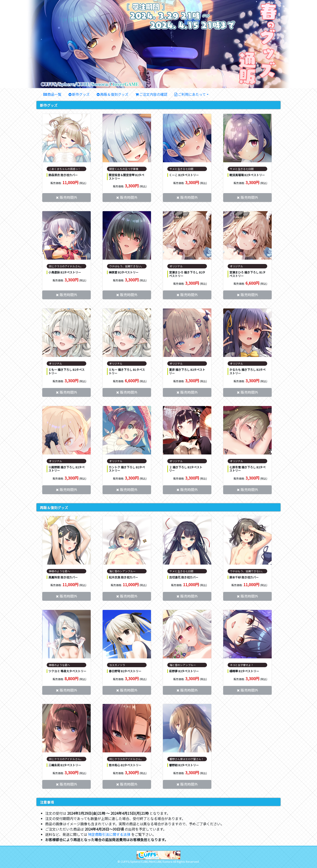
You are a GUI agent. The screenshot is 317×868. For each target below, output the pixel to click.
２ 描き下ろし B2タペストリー (186, 469)
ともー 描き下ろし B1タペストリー (127, 371)
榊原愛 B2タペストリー (124, 272)
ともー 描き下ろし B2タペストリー (66, 371)
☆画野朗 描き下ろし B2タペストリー (66, 469)
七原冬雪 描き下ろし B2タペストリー (247, 469)
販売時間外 (68, 197)
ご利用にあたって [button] (192, 94)
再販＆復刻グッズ (114, 94)
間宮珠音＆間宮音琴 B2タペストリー (126, 177)
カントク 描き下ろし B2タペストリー (127, 469)
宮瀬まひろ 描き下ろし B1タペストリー (247, 274)
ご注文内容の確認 (153, 94)
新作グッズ (81, 94)
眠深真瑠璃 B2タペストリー (247, 175)
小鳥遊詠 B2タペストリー (65, 272)
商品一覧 (54, 94)
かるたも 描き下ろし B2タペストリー (247, 371)
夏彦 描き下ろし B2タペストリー (187, 371)
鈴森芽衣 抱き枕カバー (63, 175)
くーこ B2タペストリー (184, 175)
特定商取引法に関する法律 (109, 834)
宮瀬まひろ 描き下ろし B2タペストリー (187, 274)
